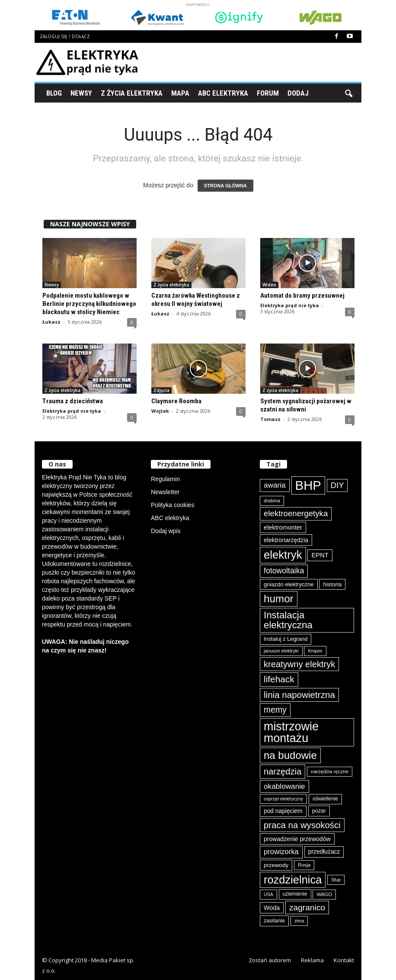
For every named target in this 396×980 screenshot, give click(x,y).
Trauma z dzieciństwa (73, 401)
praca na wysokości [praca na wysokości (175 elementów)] (302, 825)
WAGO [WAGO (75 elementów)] (324, 894)
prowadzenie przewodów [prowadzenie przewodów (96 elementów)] (297, 839)
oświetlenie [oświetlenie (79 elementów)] (325, 799)
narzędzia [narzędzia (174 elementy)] (283, 771)
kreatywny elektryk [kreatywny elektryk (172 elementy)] (299, 664)
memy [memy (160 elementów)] (275, 710)
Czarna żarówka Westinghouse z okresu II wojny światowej (196, 300)
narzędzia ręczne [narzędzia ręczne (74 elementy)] (330, 771)
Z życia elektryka (132, 93)
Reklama (312, 960)
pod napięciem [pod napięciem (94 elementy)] (283, 811)
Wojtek (160, 411)
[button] (348, 93)
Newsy (81, 93)
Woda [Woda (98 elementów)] (272, 908)
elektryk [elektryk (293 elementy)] (283, 555)
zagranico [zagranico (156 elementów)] (307, 908)
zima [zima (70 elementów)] (299, 921)
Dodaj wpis (166, 531)
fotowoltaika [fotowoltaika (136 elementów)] (284, 571)
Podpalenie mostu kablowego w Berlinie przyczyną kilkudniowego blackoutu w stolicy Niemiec (89, 304)
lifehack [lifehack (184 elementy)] (279, 679)
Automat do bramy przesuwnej (302, 296)
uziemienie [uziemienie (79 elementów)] (295, 894)
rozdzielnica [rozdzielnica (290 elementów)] (293, 880)
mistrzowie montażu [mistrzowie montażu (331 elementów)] (291, 732)
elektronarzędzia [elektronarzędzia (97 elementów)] (286, 540)
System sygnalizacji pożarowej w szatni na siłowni (306, 405)
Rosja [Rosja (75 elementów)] (304, 865)
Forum (268, 93)
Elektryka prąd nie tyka (290, 305)
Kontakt (344, 960)
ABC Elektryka (223, 93)
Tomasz (270, 419)
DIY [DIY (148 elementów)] (337, 485)
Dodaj (298, 93)
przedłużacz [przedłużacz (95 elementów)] (324, 851)
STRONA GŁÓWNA (225, 186)
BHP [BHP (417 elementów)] (308, 485)
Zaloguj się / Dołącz (65, 36)
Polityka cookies (172, 505)
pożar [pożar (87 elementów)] (319, 811)
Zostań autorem (270, 960)
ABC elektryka (170, 518)
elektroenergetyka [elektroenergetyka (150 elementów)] (296, 513)
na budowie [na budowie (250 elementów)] (290, 755)
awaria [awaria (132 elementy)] (275, 485)
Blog (54, 93)
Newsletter (165, 492)
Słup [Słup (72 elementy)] (336, 880)
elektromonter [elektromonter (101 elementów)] (283, 527)
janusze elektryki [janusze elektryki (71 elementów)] (281, 651)
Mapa (180, 93)
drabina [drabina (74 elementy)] (272, 501)
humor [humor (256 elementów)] (279, 599)
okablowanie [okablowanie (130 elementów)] (284, 786)
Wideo (269, 285)
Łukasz (51, 322)
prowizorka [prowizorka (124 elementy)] (281, 852)
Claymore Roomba (176, 401)
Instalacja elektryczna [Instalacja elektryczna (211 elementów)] (288, 620)
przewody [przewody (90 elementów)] (276, 865)
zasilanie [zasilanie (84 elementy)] (274, 921)
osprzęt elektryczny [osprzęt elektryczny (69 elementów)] (283, 799)
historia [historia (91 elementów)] (332, 584)
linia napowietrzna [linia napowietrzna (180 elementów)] (299, 695)
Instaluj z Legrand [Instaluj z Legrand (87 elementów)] (286, 639)
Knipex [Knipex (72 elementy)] (315, 651)
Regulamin (165, 479)
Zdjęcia (161, 390)
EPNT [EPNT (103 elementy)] (320, 555)
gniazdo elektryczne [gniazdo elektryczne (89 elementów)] (289, 584)
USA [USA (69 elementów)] (268, 894)
